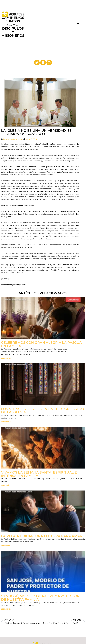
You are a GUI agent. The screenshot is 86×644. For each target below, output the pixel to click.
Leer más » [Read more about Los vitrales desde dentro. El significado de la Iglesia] (6, 422)
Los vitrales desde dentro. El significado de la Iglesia (43, 411)
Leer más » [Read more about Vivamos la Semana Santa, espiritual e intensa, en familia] (6, 485)
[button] (78, 24)
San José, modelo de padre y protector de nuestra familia (40, 598)
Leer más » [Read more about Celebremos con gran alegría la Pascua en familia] (6, 358)
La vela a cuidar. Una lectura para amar (42, 536)
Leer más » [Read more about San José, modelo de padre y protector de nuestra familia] (6, 609)
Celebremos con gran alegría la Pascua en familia (41, 344)
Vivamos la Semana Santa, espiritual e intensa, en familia (39, 474)
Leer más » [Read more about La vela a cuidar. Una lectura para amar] (6, 545)
